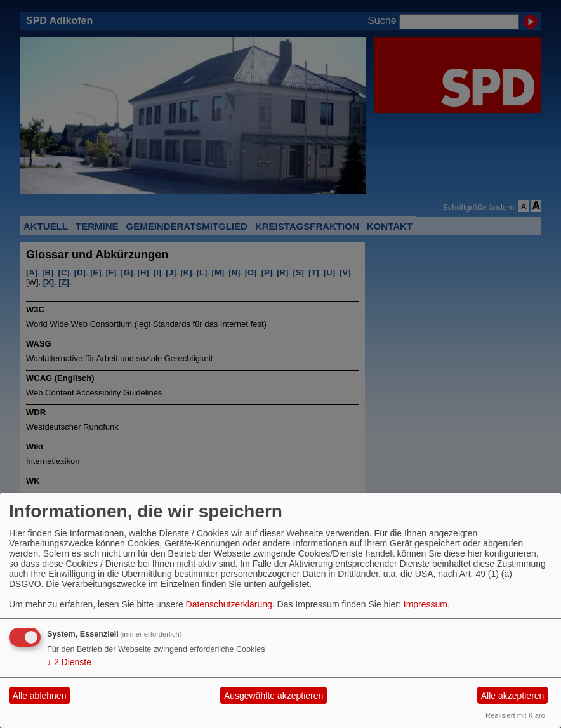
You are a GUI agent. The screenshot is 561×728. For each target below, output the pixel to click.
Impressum (426, 604)
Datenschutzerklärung (229, 604)
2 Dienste (69, 662)
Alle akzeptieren (513, 696)
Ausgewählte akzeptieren (274, 696)
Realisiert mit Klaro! (516, 715)
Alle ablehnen (40, 696)
